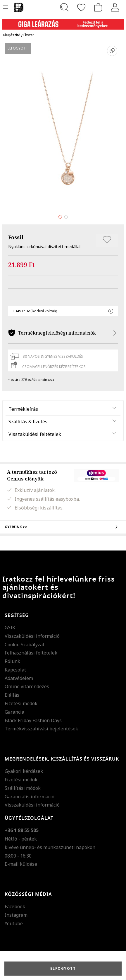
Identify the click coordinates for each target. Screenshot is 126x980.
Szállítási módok (23, 788)
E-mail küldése (21, 864)
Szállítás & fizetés (28, 422)
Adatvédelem (19, 678)
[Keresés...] (64, 7)
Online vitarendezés (27, 686)
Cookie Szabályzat (25, 645)
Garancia (14, 712)
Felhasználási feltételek (31, 653)
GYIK (10, 628)
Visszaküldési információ (32, 636)
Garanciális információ (30, 797)
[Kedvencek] (81, 7)
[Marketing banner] (63, 22)
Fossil (16, 237)
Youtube (14, 923)
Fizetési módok (21, 703)
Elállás (12, 695)
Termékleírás (23, 409)
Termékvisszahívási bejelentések (41, 729)
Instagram (16, 915)
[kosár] (98, 7)
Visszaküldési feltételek (35, 434)
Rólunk (12, 661)
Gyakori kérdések (24, 771)
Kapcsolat (15, 670)
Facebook (15, 906)
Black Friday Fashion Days (33, 720)
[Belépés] (115, 7)
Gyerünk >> (63, 527)
